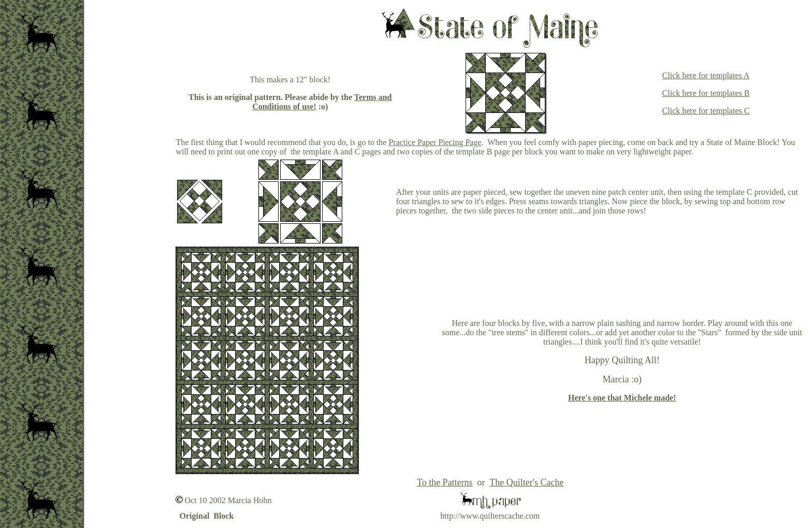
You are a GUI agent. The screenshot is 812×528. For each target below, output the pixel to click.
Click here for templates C (706, 111)
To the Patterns (445, 482)
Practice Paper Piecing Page (435, 142)
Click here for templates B (706, 93)
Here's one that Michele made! (622, 398)
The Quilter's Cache (526, 482)
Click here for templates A (706, 75)
